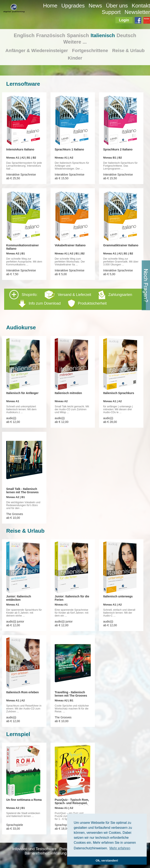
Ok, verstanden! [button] (107, 861)
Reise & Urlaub (128, 51)
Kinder (75, 58)
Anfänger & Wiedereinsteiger (37, 51)
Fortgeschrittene (90, 51)
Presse (65, 849)
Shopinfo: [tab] (71, 299)
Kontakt (141, 6)
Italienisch (103, 35)
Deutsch (126, 35)
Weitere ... (75, 42)
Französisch (51, 35)
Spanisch (78, 35)
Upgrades (73, 6)
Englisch (24, 35)
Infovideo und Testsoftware (34, 849)
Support (111, 12)
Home (50, 6)
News (95, 6)
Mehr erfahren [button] (120, 848)
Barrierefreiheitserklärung (46, 853)
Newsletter (137, 12)
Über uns (117, 6)
